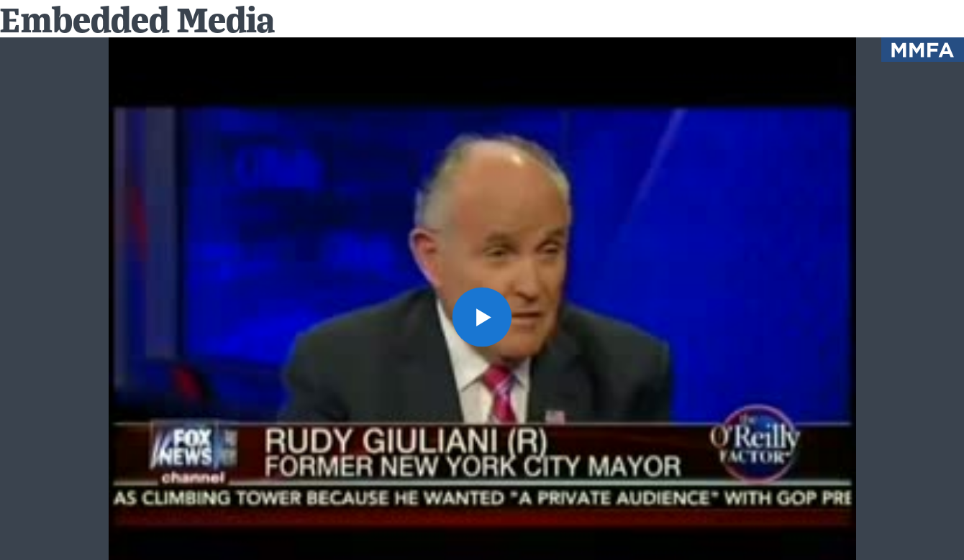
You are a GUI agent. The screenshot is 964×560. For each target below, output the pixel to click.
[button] (482, 317)
